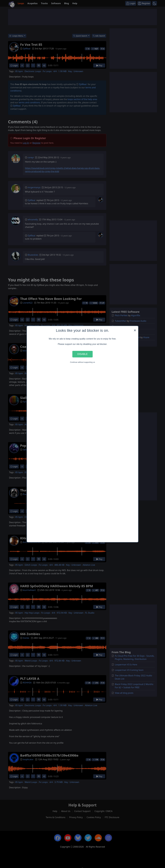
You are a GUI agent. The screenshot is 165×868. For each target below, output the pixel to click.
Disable (82, 354)
